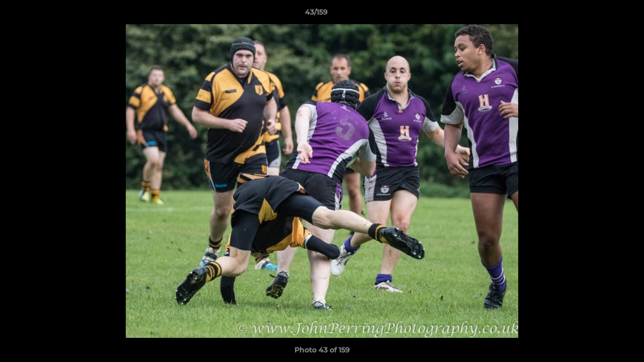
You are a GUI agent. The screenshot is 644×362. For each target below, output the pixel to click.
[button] (602, 15)
